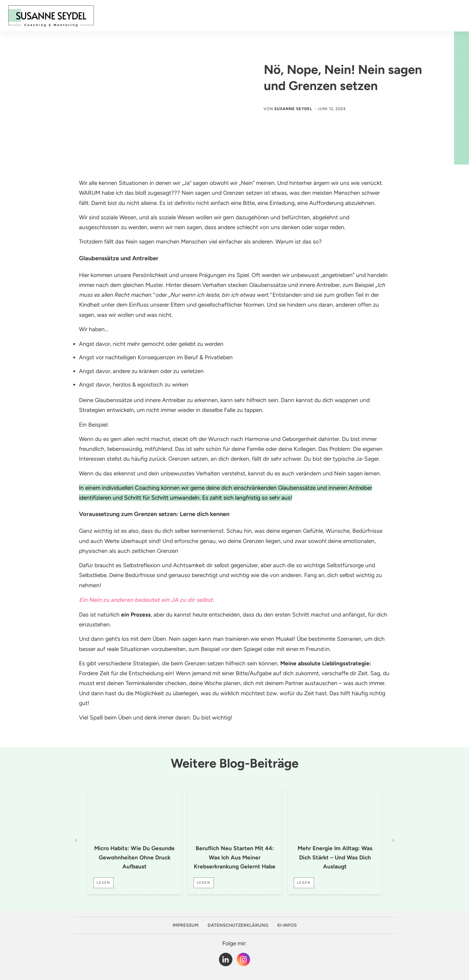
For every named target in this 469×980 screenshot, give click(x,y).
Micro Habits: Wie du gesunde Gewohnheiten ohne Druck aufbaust (134, 857)
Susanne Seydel (293, 109)
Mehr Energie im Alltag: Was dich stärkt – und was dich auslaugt (335, 857)
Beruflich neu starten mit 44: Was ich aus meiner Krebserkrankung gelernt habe (235, 857)
